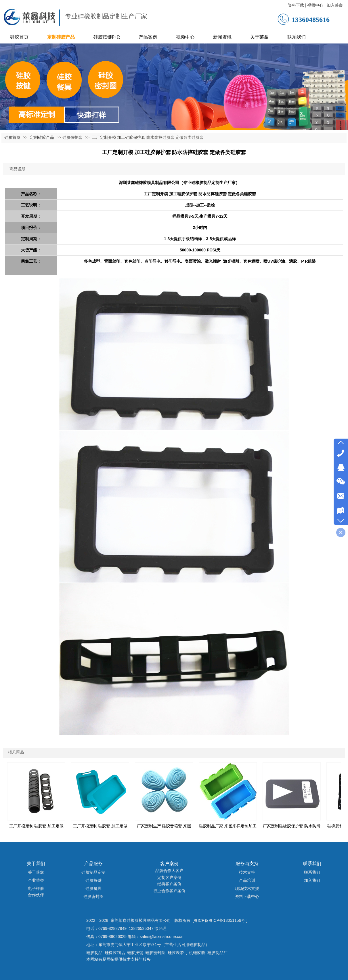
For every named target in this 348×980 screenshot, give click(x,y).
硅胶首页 (12, 138)
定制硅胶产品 (43, 138)
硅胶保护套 (72, 138)
